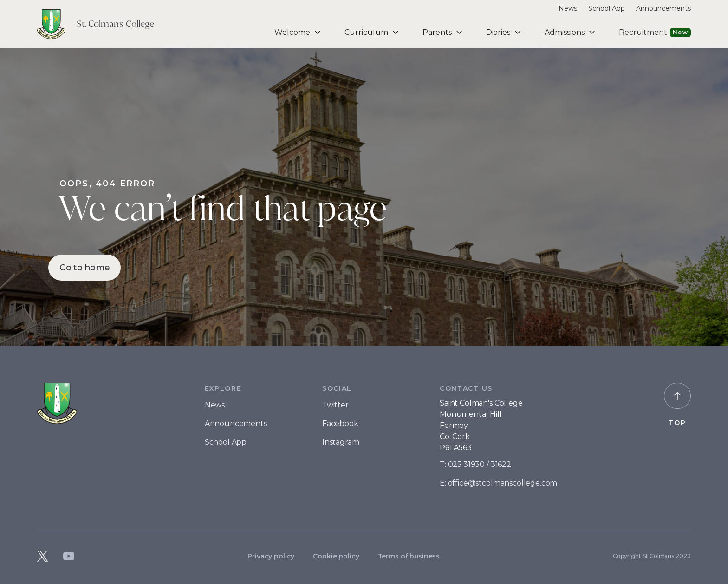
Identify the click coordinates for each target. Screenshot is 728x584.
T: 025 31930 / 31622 (475, 464)
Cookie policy (336, 556)
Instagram (341, 442)
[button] (298, 32)
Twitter (335, 405)
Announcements (663, 8)
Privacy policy (271, 556)
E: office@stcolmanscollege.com (498, 483)
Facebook (340, 423)
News (568, 8)
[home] (96, 24)
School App (607, 8)
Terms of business (409, 556)
